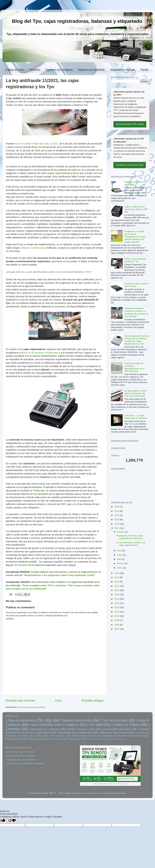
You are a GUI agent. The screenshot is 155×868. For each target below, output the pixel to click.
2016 (117, 590)
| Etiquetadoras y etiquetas (44, 729)
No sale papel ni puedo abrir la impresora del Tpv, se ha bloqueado (136, 393)
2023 (117, 520)
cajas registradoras (59, 173)
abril (119, 559)
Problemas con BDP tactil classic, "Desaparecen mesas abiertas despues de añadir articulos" (135, 237)
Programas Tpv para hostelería (21, 760)
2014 (117, 599)
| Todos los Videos (126, 725)
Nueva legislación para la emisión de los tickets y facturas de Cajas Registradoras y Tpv (137, 340)
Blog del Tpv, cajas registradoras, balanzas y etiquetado (77, 21)
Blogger (123, 793)
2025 (117, 511)
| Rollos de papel (36, 739)
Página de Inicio (15, 70)
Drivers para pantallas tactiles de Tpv (135, 260)
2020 (117, 573)
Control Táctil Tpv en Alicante (20, 752)
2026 (117, 507)
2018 (117, 582)
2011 (117, 612)
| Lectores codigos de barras (71, 739)
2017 (117, 586)
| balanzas (91, 736)
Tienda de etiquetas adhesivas (21, 756)
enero (120, 568)
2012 (117, 607)
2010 (117, 616)
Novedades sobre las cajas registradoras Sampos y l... (131, 537)
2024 (117, 515)
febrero (121, 563)
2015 (117, 595)
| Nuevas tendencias (76, 720)
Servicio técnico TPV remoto (130, 124)
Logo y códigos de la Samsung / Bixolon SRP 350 (136, 209)
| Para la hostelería (21, 720)
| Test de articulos (114, 720)
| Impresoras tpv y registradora (75, 733)
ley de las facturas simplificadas (41, 353)
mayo (120, 555)
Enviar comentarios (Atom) (33, 707)
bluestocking (91, 793)
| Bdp (48, 720)
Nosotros (35, 70)
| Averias (107, 729)
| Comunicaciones (135, 736)
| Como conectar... (57, 736)
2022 (117, 524)
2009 (117, 620)
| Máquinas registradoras (113, 733)
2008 (117, 625)
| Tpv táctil (95, 725)
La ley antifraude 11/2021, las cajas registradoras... (131, 544)
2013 (117, 603)
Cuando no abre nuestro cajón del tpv (136, 285)
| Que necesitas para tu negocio (54, 725)
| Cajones (38, 736)
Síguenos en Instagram (59, 70)
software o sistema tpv (33, 248)
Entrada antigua (93, 700)
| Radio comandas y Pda (81, 729)
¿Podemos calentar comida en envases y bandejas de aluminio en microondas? (136, 312)
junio (120, 550)
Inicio (58, 700)
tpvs (76, 173)
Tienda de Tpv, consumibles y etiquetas (25, 763)
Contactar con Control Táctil (130, 165)
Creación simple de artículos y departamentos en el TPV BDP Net (134, 367)
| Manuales (124, 729)
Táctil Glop (139, 733)
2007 (117, 629)
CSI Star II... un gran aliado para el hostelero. (136, 417)
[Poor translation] (12, 821)
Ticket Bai (39, 491)
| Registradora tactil (111, 736)
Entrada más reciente (20, 700)
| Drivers (51, 739)
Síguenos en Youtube (123, 70)
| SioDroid (76, 736)
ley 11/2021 (52, 144)
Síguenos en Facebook (91, 70)
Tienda (144, 70)
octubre (121, 532)
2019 (117, 577)
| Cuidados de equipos (17, 736)
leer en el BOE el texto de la (30, 144)
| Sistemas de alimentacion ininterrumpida (103, 739)
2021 (117, 528)
